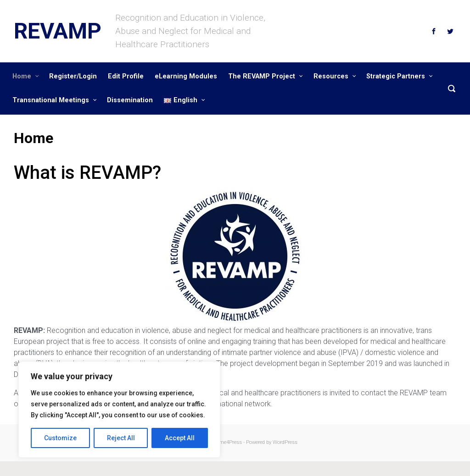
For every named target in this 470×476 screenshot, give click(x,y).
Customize (60, 438)
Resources (331, 76)
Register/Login (73, 76)
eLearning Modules (186, 76)
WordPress (285, 442)
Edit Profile (126, 76)
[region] (119, 410)
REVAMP (58, 31)
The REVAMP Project (262, 76)
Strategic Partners (396, 76)
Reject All (121, 438)
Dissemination (130, 100)
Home (22, 76)
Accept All (180, 438)
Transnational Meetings (51, 100)
